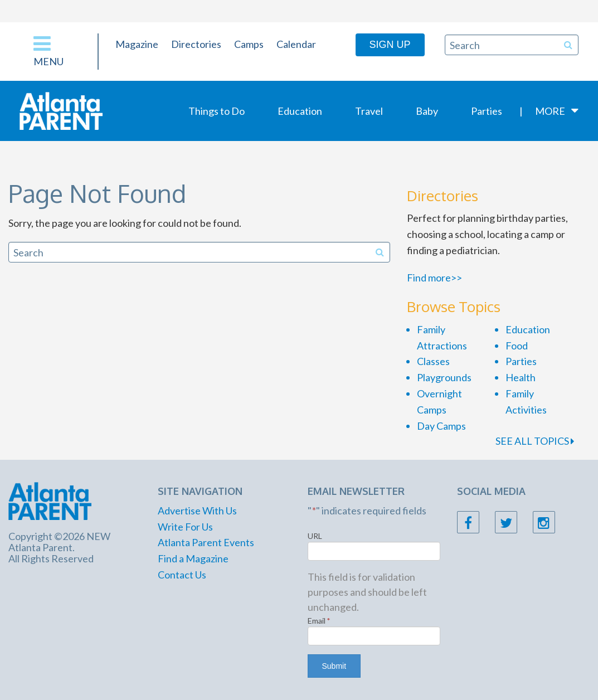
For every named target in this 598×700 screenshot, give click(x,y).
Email (319, 621)
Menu (48, 50)
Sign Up (390, 45)
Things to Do (217, 111)
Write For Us (185, 527)
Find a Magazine (193, 558)
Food (517, 346)
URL (315, 536)
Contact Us (182, 575)
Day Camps (441, 426)
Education (300, 111)
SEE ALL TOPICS (535, 441)
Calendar (296, 44)
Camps (249, 44)
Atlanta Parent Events (206, 542)
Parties (487, 111)
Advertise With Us (197, 511)
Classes (433, 361)
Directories (196, 44)
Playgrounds (444, 377)
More (550, 111)
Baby (427, 111)
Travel (369, 111)
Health (521, 377)
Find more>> (434, 278)
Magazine (137, 44)
